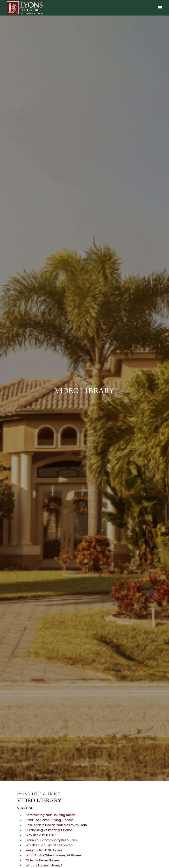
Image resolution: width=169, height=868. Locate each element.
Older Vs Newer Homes (42, 860)
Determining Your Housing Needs (51, 815)
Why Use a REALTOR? (41, 835)
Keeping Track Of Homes (44, 850)
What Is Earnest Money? (44, 865)
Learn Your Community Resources (51, 840)
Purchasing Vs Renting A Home (49, 830)
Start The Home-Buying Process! (50, 820)
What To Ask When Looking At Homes (54, 855)
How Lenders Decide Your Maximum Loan (56, 825)
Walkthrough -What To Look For (50, 845)
